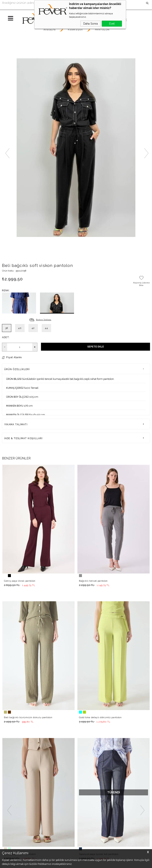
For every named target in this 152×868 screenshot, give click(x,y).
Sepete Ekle (96, 347)
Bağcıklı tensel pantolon (93, 581)
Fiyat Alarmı (14, 357)
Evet (112, 24)
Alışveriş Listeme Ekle (141, 284)
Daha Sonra (91, 24)
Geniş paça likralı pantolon (20, 581)
